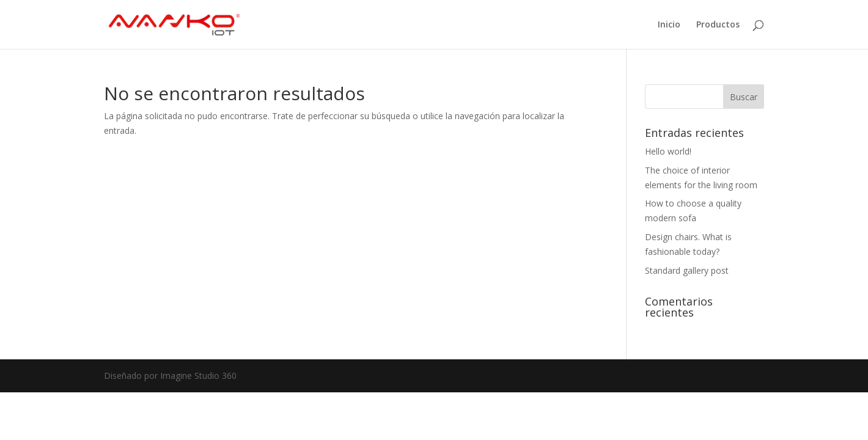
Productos (718, 25)
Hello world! (668, 151)
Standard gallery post (687, 270)
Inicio (669, 25)
